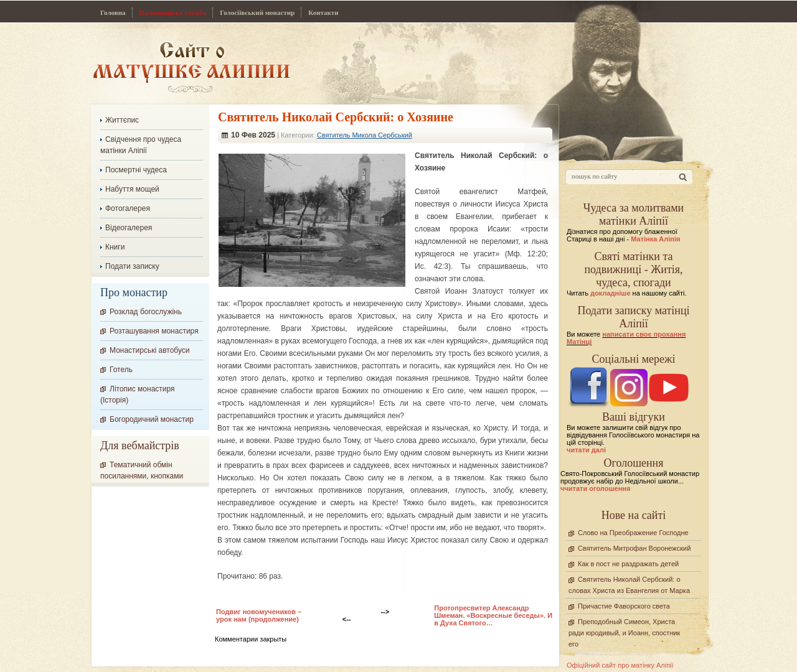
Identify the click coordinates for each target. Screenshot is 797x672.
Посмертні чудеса (136, 170)
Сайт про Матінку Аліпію (191, 67)
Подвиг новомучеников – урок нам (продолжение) (259, 615)
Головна (113, 12)
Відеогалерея (129, 228)
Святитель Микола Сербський (365, 135)
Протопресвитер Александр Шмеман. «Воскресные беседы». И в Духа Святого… (493, 615)
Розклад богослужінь (146, 312)
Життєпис (122, 120)
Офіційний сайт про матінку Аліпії (620, 665)
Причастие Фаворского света (624, 606)
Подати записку (132, 266)
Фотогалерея (128, 208)
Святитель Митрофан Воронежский (634, 548)
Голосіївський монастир (257, 12)
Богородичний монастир (152, 419)
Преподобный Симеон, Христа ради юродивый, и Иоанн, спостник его (624, 633)
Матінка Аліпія (655, 239)
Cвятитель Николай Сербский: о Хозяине (336, 117)
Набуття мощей (132, 189)
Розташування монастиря (154, 331)
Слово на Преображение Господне (633, 533)
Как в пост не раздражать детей (628, 564)
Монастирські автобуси (149, 350)
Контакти (323, 12)
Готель (121, 370)
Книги (115, 247)
